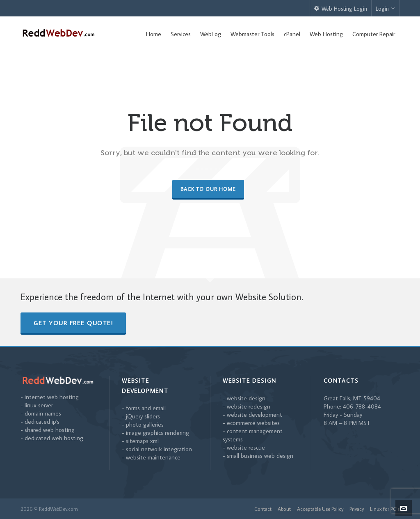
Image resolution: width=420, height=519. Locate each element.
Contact (263, 509)
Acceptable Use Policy (320, 509)
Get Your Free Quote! (73, 323)
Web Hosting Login (341, 9)
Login (385, 9)
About (284, 509)
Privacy (357, 509)
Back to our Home (208, 189)
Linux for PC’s (385, 509)
